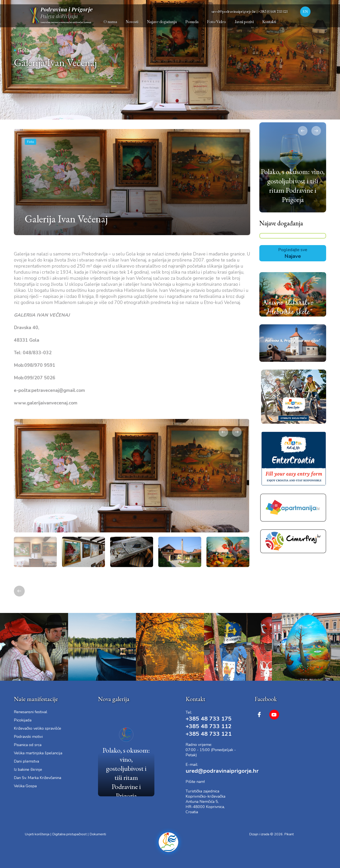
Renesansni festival (31, 712)
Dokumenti (98, 834)
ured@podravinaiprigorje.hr (222, 771)
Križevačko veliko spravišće (38, 728)
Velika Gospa (25, 786)
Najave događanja (281, 223)
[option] (132, 476)
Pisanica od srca (28, 745)
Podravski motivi (28, 737)
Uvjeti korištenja (37, 834)
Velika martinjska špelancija (38, 753)
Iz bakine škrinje (28, 769)
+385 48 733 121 (209, 734)
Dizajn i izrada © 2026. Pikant (271, 834)
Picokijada (23, 720)
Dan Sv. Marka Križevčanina (38, 778)
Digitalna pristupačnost (69, 834)
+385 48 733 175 (209, 719)
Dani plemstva (26, 761)
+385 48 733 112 (209, 726)
